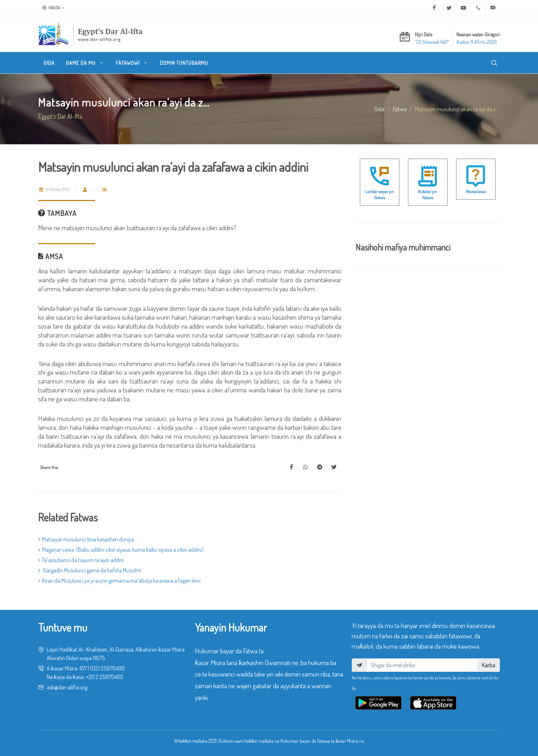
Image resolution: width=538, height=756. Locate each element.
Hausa (53, 8)
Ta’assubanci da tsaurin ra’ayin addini (81, 560)
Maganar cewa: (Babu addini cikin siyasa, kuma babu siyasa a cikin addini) (121, 550)
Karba (489, 665)
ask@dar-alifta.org (67, 687)
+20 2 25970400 (105, 677)
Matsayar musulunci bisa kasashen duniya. (87, 539)
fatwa (400, 109)
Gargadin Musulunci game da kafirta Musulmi (90, 570)
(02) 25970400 (107, 668)
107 (83, 668)
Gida (379, 109)
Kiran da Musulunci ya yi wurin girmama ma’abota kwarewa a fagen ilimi (119, 581)
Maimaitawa (476, 192)
